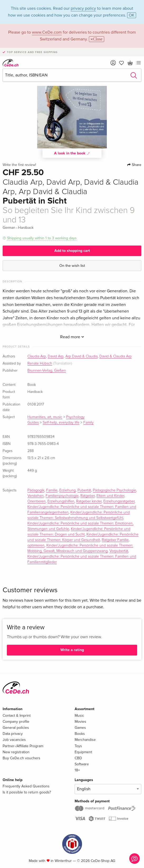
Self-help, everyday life (61, 423)
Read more (72, 337)
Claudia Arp (37, 356)
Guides (33, 423)
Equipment (83, 752)
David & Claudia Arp (116, 356)
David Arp (56, 356)
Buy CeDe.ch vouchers (21, 758)
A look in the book (72, 153)
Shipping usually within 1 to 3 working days (42, 238)
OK (132, 15)
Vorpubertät (119, 551)
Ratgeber (88, 496)
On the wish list (72, 266)
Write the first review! (19, 165)
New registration (16, 752)
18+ (77, 770)
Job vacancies (14, 740)
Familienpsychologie (62, 496)
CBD (78, 758)
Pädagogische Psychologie (114, 490)
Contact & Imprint (17, 716)
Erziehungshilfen (61, 501)
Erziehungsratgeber (119, 501)
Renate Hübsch (40, 363)
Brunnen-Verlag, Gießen (47, 371)
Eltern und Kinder (110, 496)
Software (82, 764)
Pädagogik (36, 490)
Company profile (16, 722)
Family (88, 423)
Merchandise (85, 740)
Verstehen (36, 496)
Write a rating (72, 650)
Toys (78, 746)
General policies (16, 728)
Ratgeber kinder (89, 501)
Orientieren (37, 501)
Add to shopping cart (72, 251)
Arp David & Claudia (81, 356)
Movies (80, 722)
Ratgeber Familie (115, 540)
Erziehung (68, 490)
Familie (52, 490)
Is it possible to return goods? (27, 792)
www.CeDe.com (47, 32)
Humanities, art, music (45, 417)
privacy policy (83, 8)
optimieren (36, 545)
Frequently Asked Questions (26, 786)
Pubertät (84, 490)
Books (80, 734)
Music (79, 716)
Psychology (75, 417)
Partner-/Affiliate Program (23, 746)
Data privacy (13, 734)
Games (80, 728)
